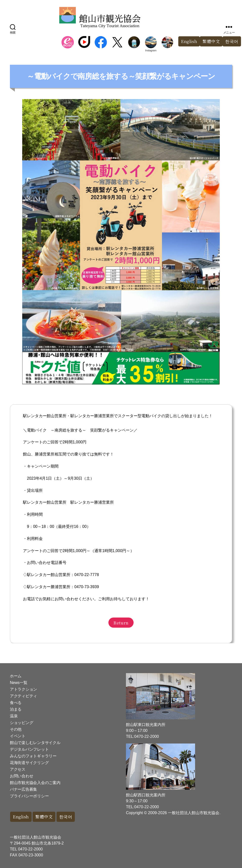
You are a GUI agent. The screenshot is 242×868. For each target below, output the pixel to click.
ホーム (16, 676)
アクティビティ (23, 696)
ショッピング (21, 723)
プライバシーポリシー (29, 796)
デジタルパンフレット (29, 749)
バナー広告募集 (23, 789)
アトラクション (23, 689)
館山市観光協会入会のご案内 (35, 783)
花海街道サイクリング (29, 763)
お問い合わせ (21, 776)
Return (121, 623)
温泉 (14, 716)
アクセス (18, 769)
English (189, 41)
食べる (16, 703)
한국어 (66, 817)
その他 (16, 729)
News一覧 (19, 683)
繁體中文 (211, 41)
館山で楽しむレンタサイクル (35, 743)
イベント (18, 736)
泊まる (16, 709)
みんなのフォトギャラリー (33, 756)
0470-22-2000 (30, 849)
